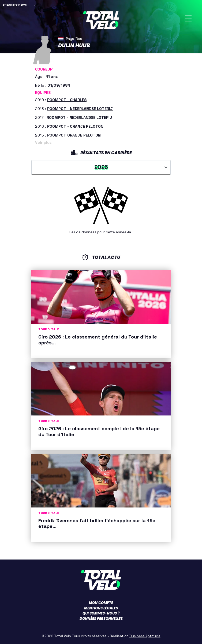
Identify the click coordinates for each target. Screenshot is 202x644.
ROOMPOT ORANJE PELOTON (74, 135)
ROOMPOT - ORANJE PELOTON (75, 126)
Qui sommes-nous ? (101, 613)
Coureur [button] (44, 69)
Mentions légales (101, 608)
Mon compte (101, 603)
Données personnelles (101, 619)
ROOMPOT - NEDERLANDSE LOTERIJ (80, 109)
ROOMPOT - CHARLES (67, 100)
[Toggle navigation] (188, 18)
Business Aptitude (145, 636)
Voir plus (43, 142)
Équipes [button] (43, 93)
